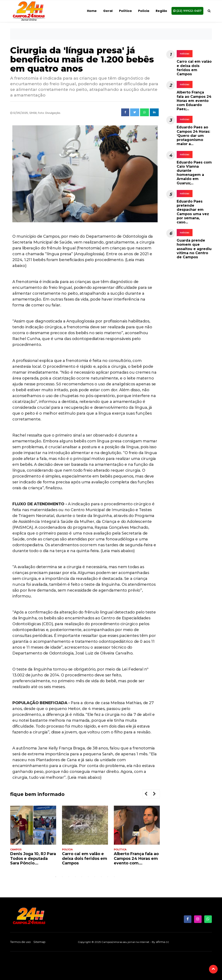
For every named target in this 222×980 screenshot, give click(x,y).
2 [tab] (62, 877)
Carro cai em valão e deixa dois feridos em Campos (85, 858)
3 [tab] (69, 877)
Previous (149, 794)
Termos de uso (20, 942)
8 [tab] (101, 877)
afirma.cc (162, 942)
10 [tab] (114, 877)
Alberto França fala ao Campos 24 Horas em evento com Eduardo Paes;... (194, 101)
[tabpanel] (33, 837)
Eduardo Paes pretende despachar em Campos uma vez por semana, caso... (193, 212)
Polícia (144, 11)
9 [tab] (108, 877)
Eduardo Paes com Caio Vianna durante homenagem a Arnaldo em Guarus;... (194, 173)
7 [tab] (95, 877)
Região (161, 11)
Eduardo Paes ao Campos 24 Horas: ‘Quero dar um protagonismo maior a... (193, 136)
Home (92, 11)
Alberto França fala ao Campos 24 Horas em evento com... (136, 858)
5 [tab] (82, 877)
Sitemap (39, 942)
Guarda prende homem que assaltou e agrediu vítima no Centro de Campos (194, 249)
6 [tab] (88, 877)
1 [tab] (56, 877)
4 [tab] (75, 877)
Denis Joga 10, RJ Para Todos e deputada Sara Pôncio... (33, 858)
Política (125, 11)
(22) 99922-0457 (187, 11)
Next (158, 794)
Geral (108, 11)
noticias (185, 54)
